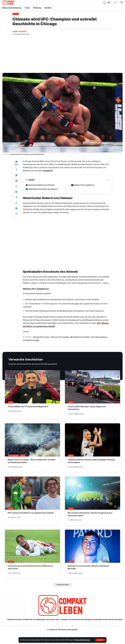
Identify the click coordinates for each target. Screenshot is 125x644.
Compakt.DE (48, 171)
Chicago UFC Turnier (42, 337)
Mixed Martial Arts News (82, 337)
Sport (16, 14)
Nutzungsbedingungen (83, 640)
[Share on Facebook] (17, 170)
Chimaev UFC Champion (61, 337)
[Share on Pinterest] (17, 182)
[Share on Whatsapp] (17, 188)
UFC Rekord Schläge (32, 341)
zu (71, 640)
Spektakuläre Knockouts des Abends (44, 189)
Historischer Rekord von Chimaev (42, 185)
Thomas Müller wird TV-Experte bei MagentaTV (30, 407)
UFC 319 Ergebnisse (101, 337)
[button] (100, 640)
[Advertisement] (62, 55)
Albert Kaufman (20, 32)
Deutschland (13, 456)
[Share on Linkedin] (17, 194)
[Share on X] (17, 176)
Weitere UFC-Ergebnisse (85, 185)
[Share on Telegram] (17, 199)
